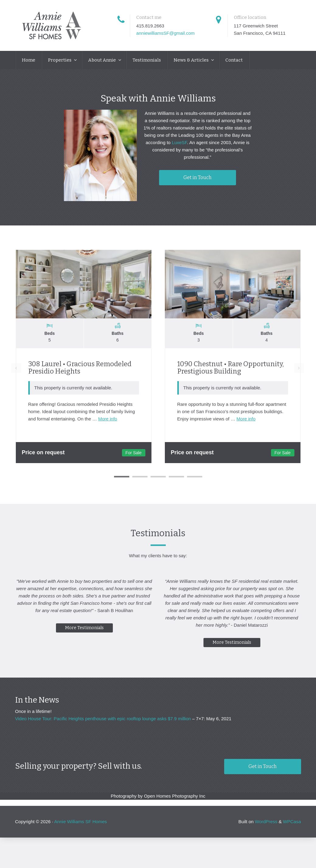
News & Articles (192, 60)
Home (29, 60)
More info (108, 419)
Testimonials (147, 60)
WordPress (266, 822)
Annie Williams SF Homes (80, 822)
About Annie (102, 60)
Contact (234, 60)
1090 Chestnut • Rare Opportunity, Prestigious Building (231, 368)
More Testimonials (83, 635)
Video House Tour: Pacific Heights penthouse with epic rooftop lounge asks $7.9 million (103, 719)
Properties (60, 60)
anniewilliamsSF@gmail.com (165, 33)
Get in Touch (198, 177)
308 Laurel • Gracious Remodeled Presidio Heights (80, 368)
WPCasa (292, 822)
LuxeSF (179, 142)
